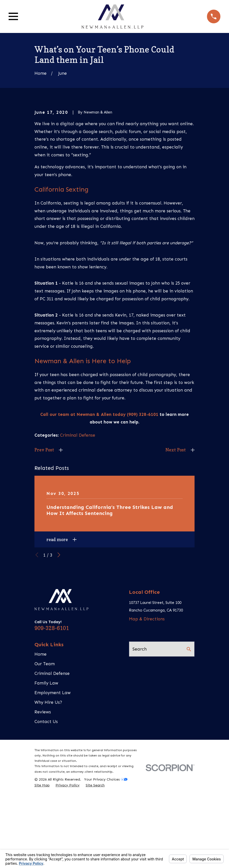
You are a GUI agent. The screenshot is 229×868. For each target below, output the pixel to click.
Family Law (46, 767)
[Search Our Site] (189, 733)
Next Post (176, 534)
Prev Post (44, 534)
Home (41, 738)
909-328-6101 (52, 712)
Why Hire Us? (48, 786)
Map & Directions (147, 703)
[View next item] (59, 639)
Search (140, 733)
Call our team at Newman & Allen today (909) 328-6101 (99, 498)
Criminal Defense (78, 519)
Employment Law (53, 776)
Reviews (43, 796)
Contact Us (46, 805)
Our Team (45, 747)
